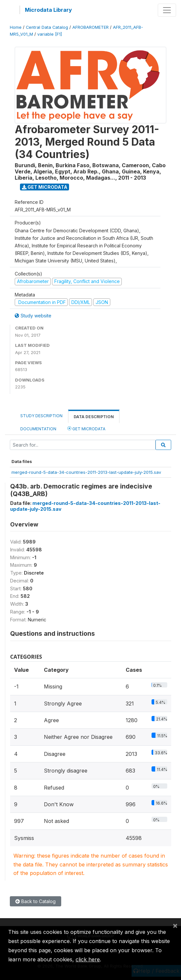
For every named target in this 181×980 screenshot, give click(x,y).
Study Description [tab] (41, 416)
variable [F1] (50, 34)
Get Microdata (45, 187)
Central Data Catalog (47, 27)
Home (16, 27)
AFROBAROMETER (90, 27)
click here (88, 959)
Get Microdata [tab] (86, 428)
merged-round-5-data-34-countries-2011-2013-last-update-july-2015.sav (86, 472)
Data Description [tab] (94, 417)
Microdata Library (48, 10)
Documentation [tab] (38, 429)
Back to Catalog (36, 901)
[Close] (175, 925)
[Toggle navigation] (167, 10)
